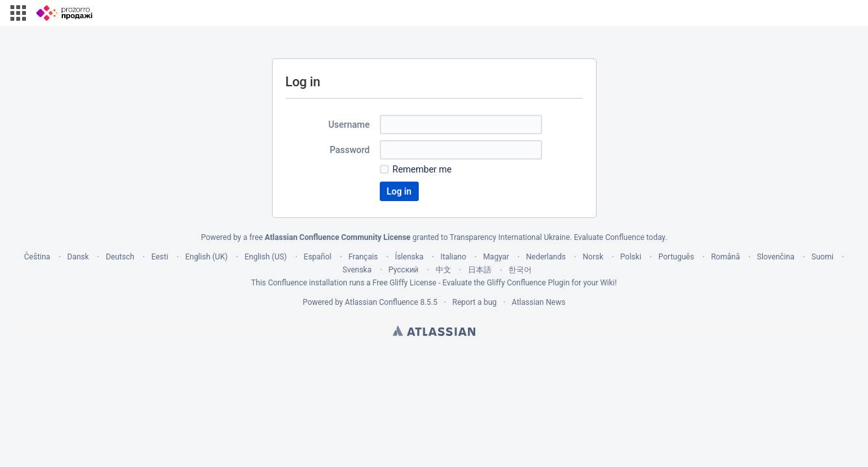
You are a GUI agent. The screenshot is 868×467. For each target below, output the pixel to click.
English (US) (266, 257)
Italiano (453, 257)
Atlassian (434, 331)
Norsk (593, 257)
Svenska (357, 270)
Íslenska (409, 257)
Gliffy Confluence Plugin (528, 283)
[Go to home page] (64, 13)
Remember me (422, 169)
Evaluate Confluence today (619, 237)
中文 (443, 270)
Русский (403, 270)
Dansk (78, 257)
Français (363, 257)
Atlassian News (539, 302)
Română (725, 257)
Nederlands (546, 257)
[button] (18, 13)
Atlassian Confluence (381, 302)
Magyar (496, 257)
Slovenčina (776, 257)
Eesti (160, 257)
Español (318, 257)
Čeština (37, 257)
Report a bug (475, 302)
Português (676, 257)
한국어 (520, 270)
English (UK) (206, 257)
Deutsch (120, 257)
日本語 (480, 270)
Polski (630, 257)
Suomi (823, 257)
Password (350, 150)
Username (349, 125)
